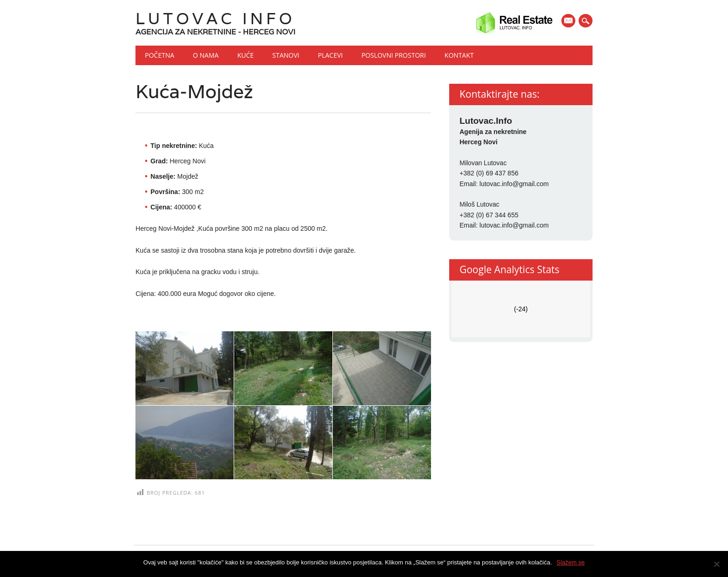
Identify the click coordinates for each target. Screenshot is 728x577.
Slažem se (571, 562)
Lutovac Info (215, 18)
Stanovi (286, 55)
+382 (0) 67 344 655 (489, 215)
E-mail (569, 21)
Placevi (330, 55)
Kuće (246, 55)
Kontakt (459, 55)
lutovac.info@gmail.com (514, 184)
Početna (159, 55)
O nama (206, 55)
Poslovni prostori (393, 55)
